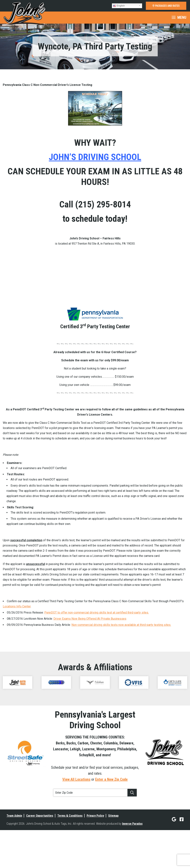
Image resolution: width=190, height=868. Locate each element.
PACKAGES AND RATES (166, 6)
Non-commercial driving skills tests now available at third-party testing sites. (121, 655)
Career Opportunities (40, 846)
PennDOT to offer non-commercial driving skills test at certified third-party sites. (97, 642)
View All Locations (76, 809)
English (119, 6)
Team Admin (14, 846)
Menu (179, 17)
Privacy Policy (95, 846)
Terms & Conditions (70, 846)
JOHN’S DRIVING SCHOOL (95, 157)
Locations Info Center (17, 636)
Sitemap (113, 846)
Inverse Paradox (132, 854)
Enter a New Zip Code (111, 809)
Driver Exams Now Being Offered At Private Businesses (90, 648)
